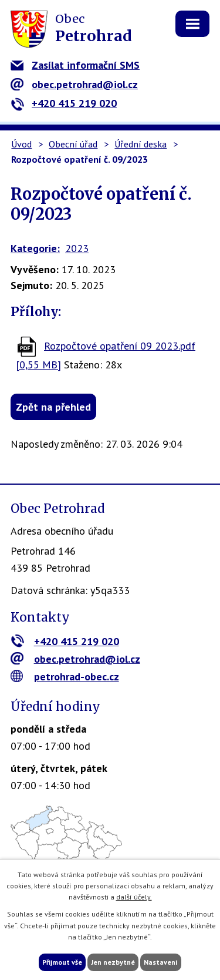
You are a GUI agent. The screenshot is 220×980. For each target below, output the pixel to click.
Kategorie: (35, 248)
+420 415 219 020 (64, 103)
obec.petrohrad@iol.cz (74, 84)
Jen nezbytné (113, 962)
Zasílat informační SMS (75, 65)
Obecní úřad (73, 144)
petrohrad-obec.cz (65, 677)
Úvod (21, 144)
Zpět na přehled (53, 407)
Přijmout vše (62, 962)
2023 (77, 248)
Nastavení (161, 962)
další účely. (134, 897)
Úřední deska (141, 144)
